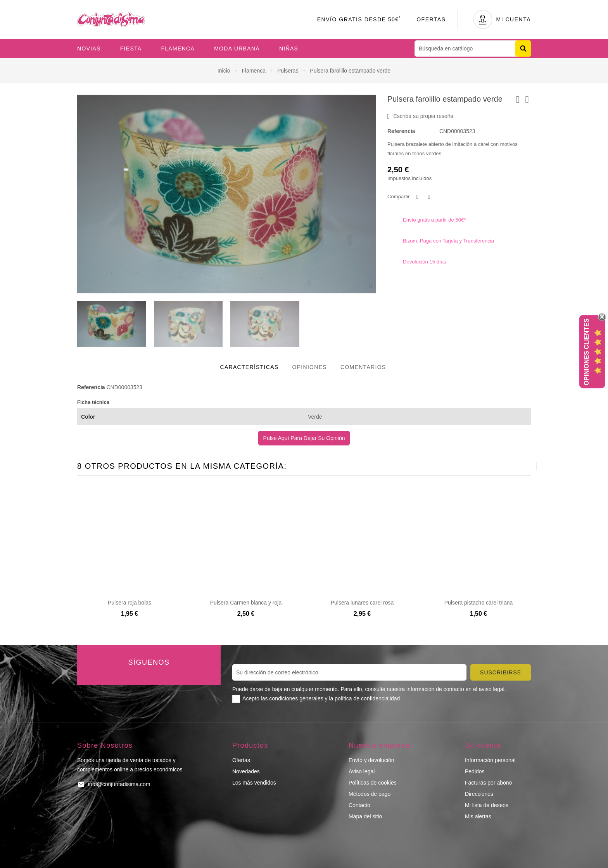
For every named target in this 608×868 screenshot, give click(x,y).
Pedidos (475, 771)
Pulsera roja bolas (130, 603)
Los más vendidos (254, 783)
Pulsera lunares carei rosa (362, 603)
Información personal (490, 760)
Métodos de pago (370, 794)
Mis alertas (478, 816)
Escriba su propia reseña (420, 116)
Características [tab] (250, 367)
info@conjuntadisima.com (119, 784)
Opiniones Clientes (586, 352)
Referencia (401, 131)
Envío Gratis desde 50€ (359, 19)
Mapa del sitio (365, 816)
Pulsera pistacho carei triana (479, 603)
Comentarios (363, 367)
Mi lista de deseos (487, 805)
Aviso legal (362, 771)
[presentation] (517, 466)
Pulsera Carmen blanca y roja (246, 603)
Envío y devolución (371, 760)
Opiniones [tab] (309, 367)
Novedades (246, 771)
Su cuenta (483, 745)
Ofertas (431, 19)
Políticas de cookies (373, 783)
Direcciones (479, 794)
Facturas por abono (488, 783)
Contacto (359, 805)
